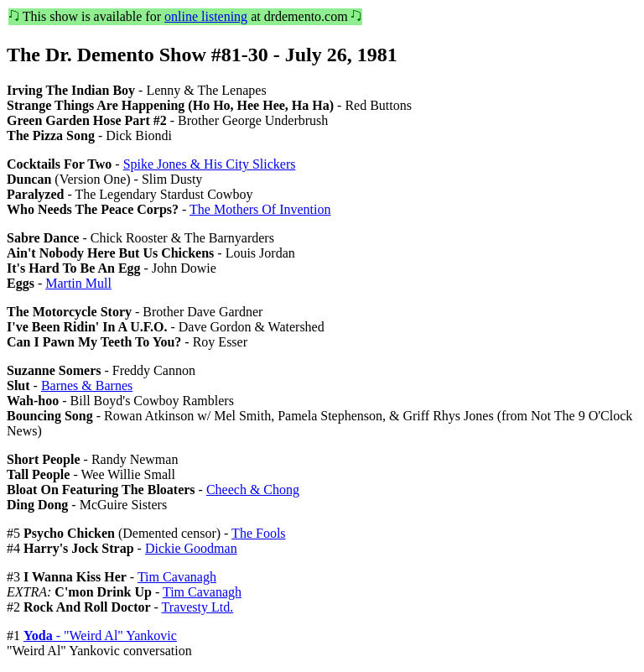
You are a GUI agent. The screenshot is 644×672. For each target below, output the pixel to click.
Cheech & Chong (253, 490)
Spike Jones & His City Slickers (210, 164)
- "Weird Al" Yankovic (100, 636)
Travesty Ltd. (198, 607)
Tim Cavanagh (177, 577)
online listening (206, 16)
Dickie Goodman (191, 548)
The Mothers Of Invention (260, 209)
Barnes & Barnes (87, 385)
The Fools (258, 533)
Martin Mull (78, 283)
